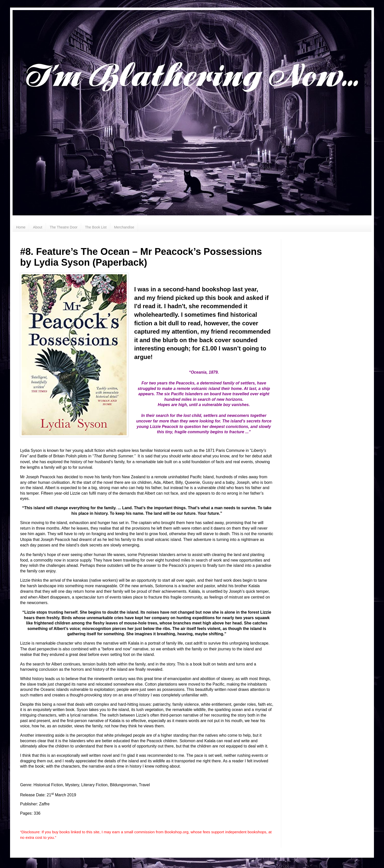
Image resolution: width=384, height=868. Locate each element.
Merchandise (124, 227)
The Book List (96, 227)
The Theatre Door (64, 227)
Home (21, 227)
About (38, 227)
